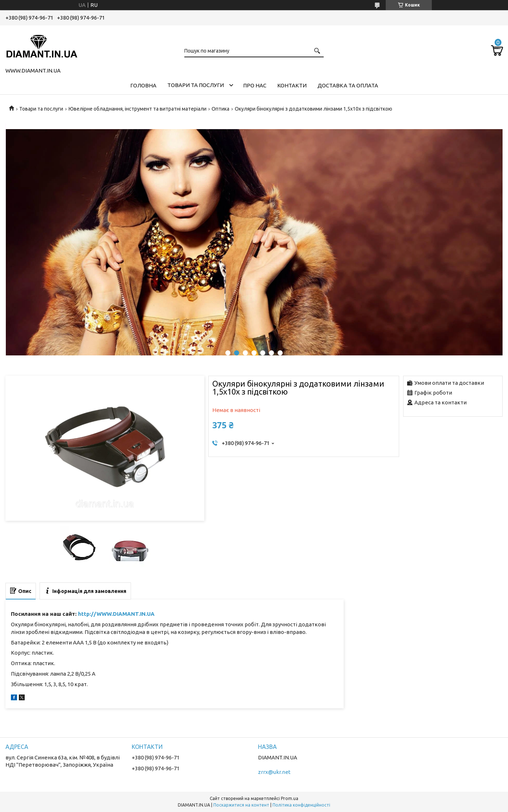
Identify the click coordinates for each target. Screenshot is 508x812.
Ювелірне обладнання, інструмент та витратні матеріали (138, 109)
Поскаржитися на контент (241, 805)
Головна (143, 85)
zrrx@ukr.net (274, 772)
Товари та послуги (196, 85)
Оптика (220, 109)
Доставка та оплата (348, 85)
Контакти (292, 85)
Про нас (255, 85)
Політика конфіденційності (301, 805)
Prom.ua (290, 798)
